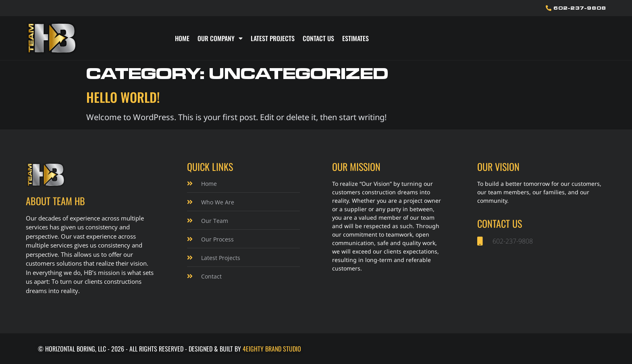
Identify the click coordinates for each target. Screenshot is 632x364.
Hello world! (123, 97)
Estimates (355, 38)
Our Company (220, 38)
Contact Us (318, 38)
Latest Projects (273, 38)
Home (182, 38)
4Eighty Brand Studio (272, 349)
